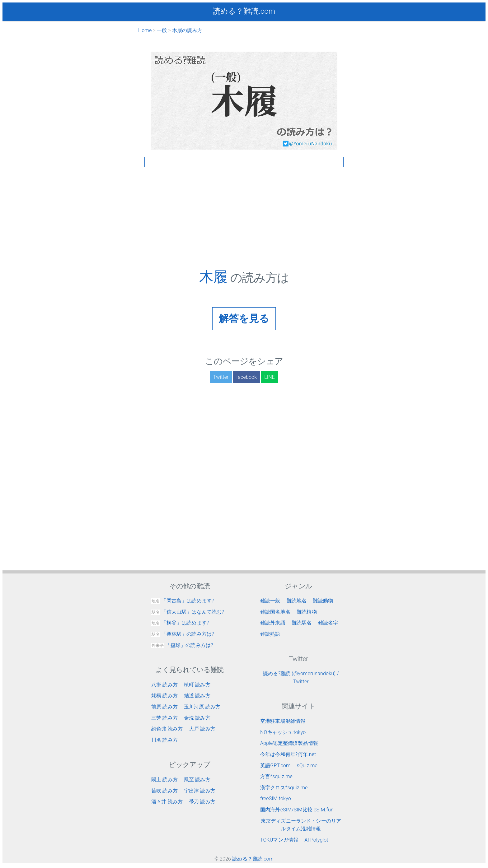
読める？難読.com (244, 11)
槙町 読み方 (197, 685)
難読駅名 (302, 623)
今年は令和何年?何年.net (288, 754)
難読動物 (323, 601)
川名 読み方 (164, 740)
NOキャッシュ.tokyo (283, 732)
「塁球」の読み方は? (182, 645)
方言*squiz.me (276, 776)
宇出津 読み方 (200, 791)
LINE (270, 377)
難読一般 (270, 601)
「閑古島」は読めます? (183, 601)
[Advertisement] (244, 225)
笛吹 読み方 (164, 791)
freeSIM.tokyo (276, 798)
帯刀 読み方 (202, 802)
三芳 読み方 (164, 718)
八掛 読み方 (164, 685)
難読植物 (307, 612)
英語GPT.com (275, 766)
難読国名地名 (275, 612)
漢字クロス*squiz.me (284, 788)
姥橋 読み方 (164, 696)
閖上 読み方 (164, 780)
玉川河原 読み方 (202, 707)
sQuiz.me (307, 766)
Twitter (221, 377)
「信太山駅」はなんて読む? (188, 612)
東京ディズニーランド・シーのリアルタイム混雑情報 (301, 825)
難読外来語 (273, 623)
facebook (246, 377)
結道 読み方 (197, 696)
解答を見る (244, 318)
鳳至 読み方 (197, 780)
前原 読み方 (164, 707)
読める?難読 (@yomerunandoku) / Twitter (301, 678)
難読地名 (297, 601)
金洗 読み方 (197, 718)
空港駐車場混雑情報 (283, 721)
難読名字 (328, 623)
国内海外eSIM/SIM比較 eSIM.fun (297, 810)
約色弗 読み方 (167, 729)
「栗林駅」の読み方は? (183, 634)
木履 (215, 277)
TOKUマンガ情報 (279, 840)
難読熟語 (270, 634)
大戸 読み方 (202, 729)
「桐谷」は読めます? (180, 623)
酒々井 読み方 (167, 802)
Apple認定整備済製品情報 (289, 743)
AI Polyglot (316, 840)
